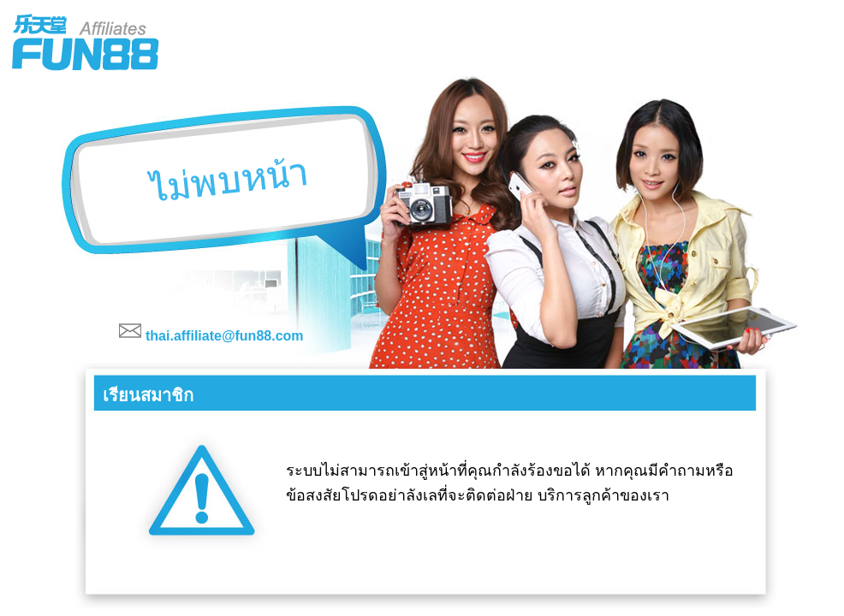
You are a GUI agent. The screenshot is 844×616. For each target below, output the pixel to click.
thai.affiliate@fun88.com (225, 336)
